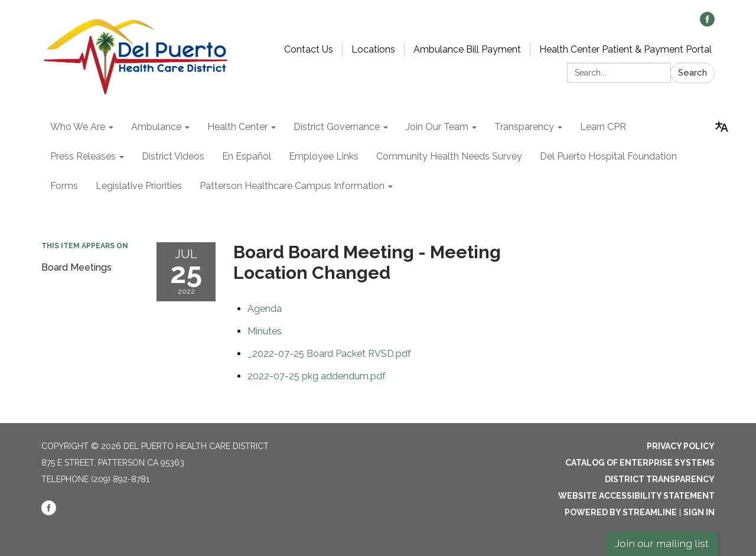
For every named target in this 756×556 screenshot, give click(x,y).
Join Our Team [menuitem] (437, 127)
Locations (373, 49)
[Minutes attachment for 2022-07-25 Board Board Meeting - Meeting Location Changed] (265, 331)
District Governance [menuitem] (337, 127)
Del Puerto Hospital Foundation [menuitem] (608, 156)
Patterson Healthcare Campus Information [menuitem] (292, 186)
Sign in (699, 512)
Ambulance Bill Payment (467, 49)
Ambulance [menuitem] (156, 127)
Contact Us (309, 49)
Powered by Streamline (621, 512)
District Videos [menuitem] (173, 156)
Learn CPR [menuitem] (603, 127)
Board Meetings (76, 267)
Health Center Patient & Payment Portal (625, 49)
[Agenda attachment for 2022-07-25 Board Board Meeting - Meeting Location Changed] (265, 309)
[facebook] (707, 23)
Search (693, 73)
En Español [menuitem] (247, 156)
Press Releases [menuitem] (83, 156)
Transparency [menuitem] (524, 127)
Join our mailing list (662, 543)
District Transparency (660, 479)
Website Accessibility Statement (636, 496)
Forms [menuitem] (64, 186)
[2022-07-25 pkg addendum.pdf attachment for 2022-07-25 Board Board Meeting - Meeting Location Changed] (317, 376)
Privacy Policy (681, 446)
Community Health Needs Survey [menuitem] (449, 156)
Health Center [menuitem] (237, 127)
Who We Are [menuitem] (78, 127)
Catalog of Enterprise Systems (640, 463)
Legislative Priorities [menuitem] (139, 186)
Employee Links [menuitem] (324, 156)
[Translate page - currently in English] (722, 127)
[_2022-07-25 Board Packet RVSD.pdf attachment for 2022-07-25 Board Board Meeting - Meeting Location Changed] (329, 354)
